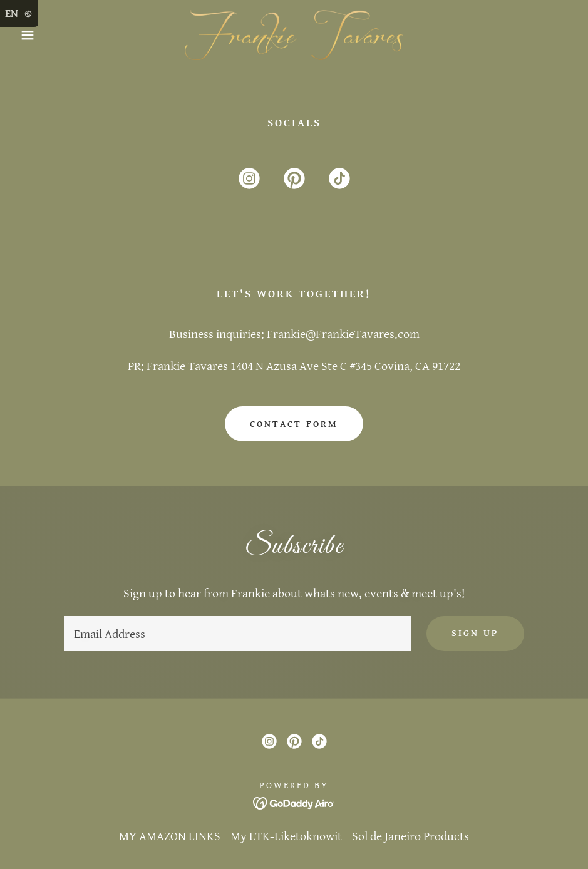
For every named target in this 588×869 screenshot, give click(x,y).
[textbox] (238, 634)
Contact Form (294, 424)
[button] (29, 35)
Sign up (475, 633)
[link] (294, 35)
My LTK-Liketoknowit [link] (286, 837)
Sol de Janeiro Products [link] (410, 837)
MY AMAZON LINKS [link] (170, 837)
